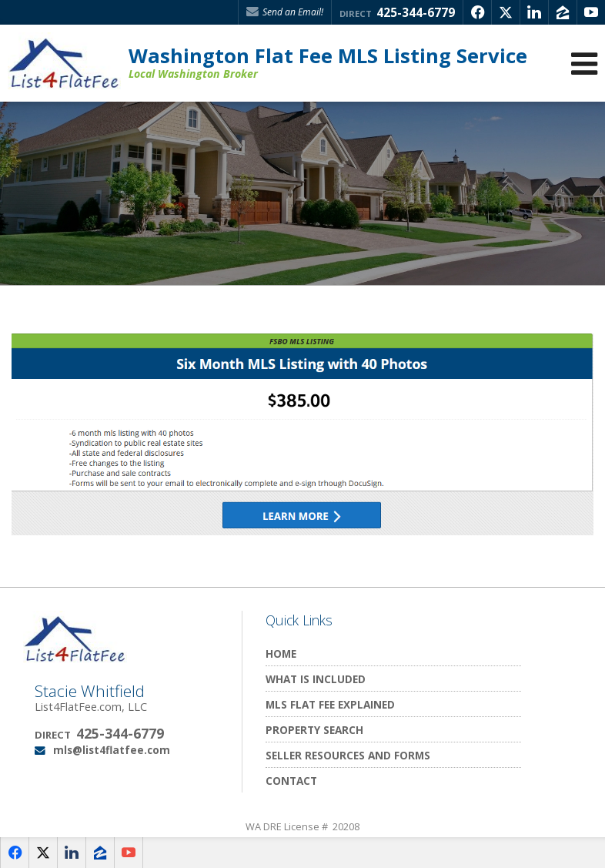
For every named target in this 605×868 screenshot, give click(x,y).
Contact (291, 781)
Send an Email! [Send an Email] (285, 12)
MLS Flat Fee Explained (330, 704)
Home (281, 654)
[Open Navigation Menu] (584, 64)
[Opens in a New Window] (477, 12)
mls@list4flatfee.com (112, 750)
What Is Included (316, 679)
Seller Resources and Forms (348, 755)
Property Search (314, 730)
